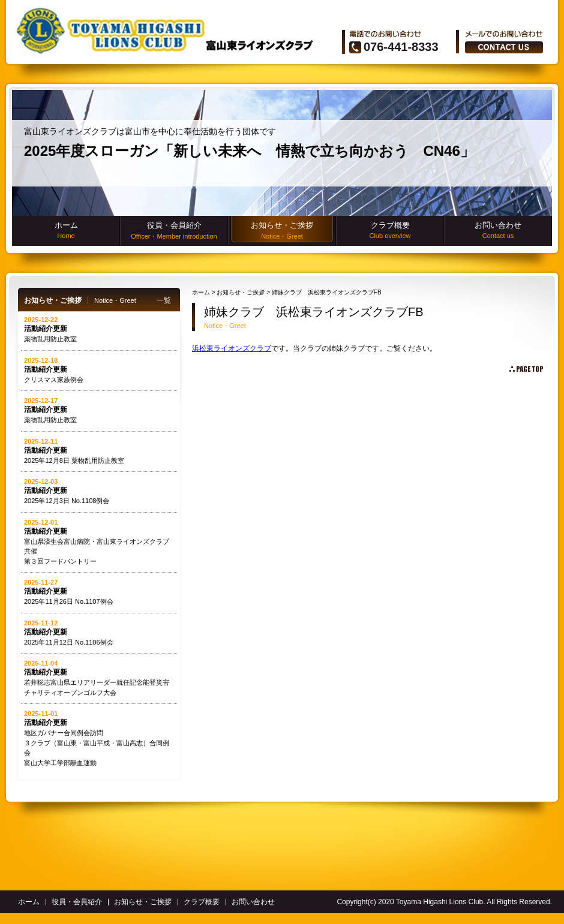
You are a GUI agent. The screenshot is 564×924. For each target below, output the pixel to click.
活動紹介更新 (46, 329)
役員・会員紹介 (174, 231)
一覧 (164, 300)
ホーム (66, 230)
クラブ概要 (390, 230)
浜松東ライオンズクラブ (232, 348)
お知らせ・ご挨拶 (282, 231)
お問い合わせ (498, 230)
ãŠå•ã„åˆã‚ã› (504, 47)
